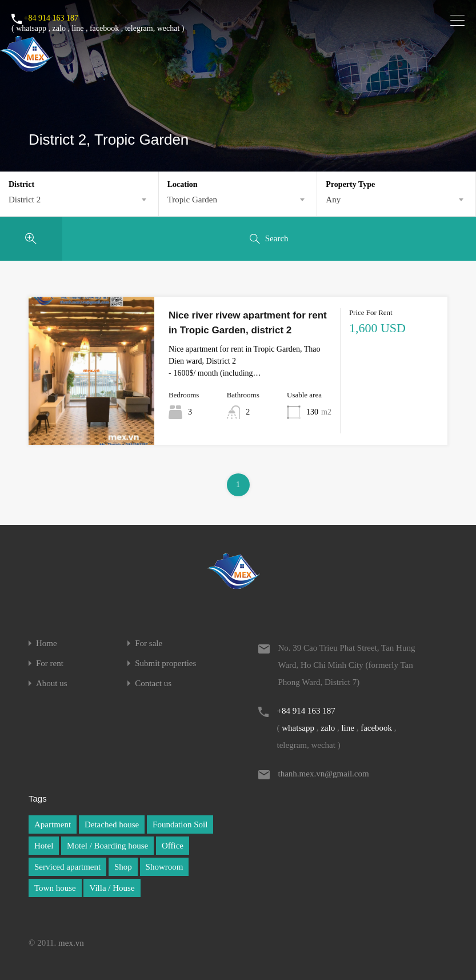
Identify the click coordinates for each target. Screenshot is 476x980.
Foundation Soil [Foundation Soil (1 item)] (180, 824)
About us (52, 684)
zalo (59, 28)
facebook (104, 28)
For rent (50, 664)
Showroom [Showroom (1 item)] (165, 867)
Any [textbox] (333, 200)
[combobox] (79, 200)
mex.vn (71, 943)
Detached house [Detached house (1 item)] (112, 824)
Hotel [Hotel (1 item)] (44, 846)
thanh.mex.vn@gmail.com (324, 774)
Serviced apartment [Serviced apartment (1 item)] (67, 867)
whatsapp (31, 28)
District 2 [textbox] (25, 200)
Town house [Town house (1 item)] (55, 888)
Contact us (153, 684)
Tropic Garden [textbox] (192, 200)
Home (47, 644)
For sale (149, 644)
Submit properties (165, 664)
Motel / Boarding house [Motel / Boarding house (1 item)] (107, 846)
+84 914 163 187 (51, 18)
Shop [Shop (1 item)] (123, 867)
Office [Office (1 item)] (173, 846)
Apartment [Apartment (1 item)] (53, 824)
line (77, 28)
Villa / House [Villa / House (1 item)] (112, 888)
